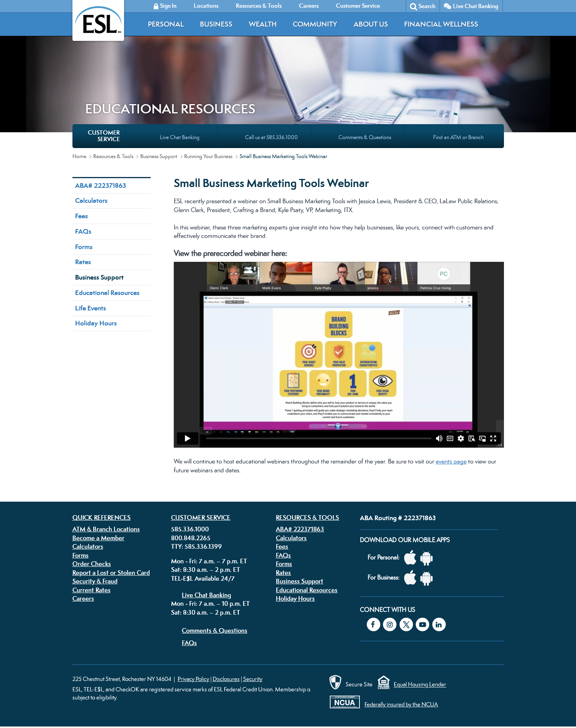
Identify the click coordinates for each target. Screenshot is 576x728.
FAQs (83, 231)
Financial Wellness (441, 24)
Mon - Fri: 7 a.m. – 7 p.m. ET (209, 561)
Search (427, 6)
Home (79, 156)
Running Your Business (208, 156)
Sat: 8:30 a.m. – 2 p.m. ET (206, 570)
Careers (83, 598)
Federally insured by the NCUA (401, 704)
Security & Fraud (95, 581)
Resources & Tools (113, 156)
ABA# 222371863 (101, 185)
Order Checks (92, 564)
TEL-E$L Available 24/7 (203, 578)
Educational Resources (107, 293)
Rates (83, 262)
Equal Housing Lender (420, 685)
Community (315, 24)
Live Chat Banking (476, 6)
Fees (81, 216)
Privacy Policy (193, 679)
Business (216, 24)
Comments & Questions (215, 630)
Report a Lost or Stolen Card (111, 573)
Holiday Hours (96, 323)
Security (253, 679)
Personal (166, 24)
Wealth (263, 24)
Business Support (159, 156)
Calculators (91, 201)
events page (451, 461)
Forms (84, 247)
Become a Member (98, 538)
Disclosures (226, 679)
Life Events (91, 308)
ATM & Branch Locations (106, 529)
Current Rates (92, 590)
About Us (371, 24)
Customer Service (201, 517)
